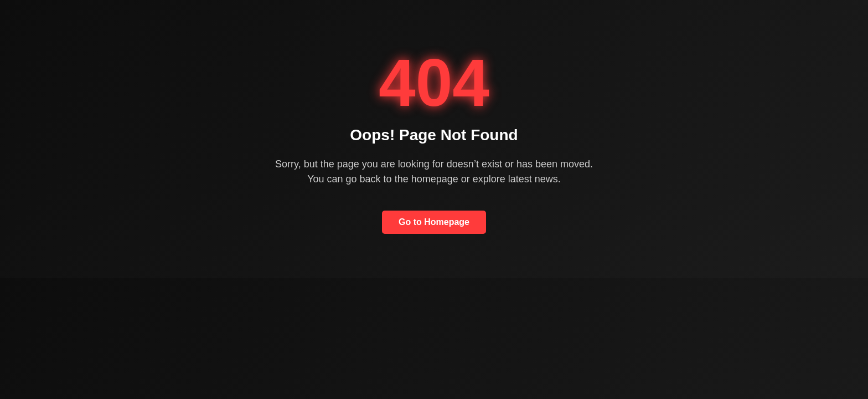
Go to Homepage (434, 222)
